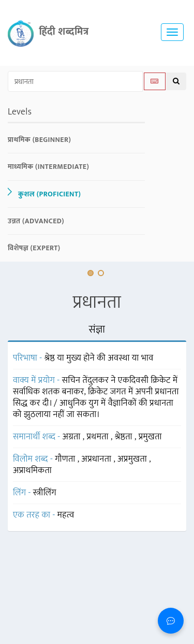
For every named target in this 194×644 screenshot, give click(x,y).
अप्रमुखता (133, 459)
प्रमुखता (150, 437)
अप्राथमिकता (32, 470)
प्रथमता (98, 437)
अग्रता (73, 437)
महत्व (66, 515)
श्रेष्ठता (125, 437)
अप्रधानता (97, 459)
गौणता (66, 459)
